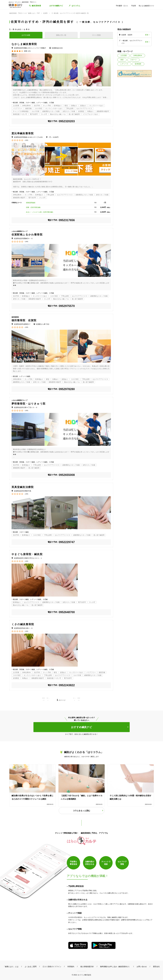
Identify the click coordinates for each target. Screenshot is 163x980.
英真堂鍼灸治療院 (23, 487)
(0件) (27, 140)
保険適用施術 (31, 203)
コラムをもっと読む (82, 811)
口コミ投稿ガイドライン (52, 967)
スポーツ (133, 60)
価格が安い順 (61, 35)
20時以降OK (138, 55)
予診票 (133, 6)
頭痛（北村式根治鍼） (34, 207)
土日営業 (124, 55)
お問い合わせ (142, 967)
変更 (147, 35)
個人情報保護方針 (87, 967)
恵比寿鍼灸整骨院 (23, 133)
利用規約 (71, 967)
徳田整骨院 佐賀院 (24, 320)
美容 (122, 60)
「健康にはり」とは (11, 967)
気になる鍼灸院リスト (147, 6)
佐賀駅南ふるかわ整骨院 (27, 235)
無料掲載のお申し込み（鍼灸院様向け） (115, 967)
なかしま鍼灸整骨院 (24, 44)
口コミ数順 (96, 35)
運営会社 (156, 967)
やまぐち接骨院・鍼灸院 (27, 554)
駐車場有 (138, 64)
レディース (124, 64)
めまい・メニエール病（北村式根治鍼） (40, 212)
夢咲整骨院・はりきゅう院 (29, 404)
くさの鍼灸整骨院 (23, 624)
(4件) (29, 51)
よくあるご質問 (31, 967)
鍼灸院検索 (36, 6)
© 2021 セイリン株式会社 (81, 975)
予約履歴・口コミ (122, 6)
